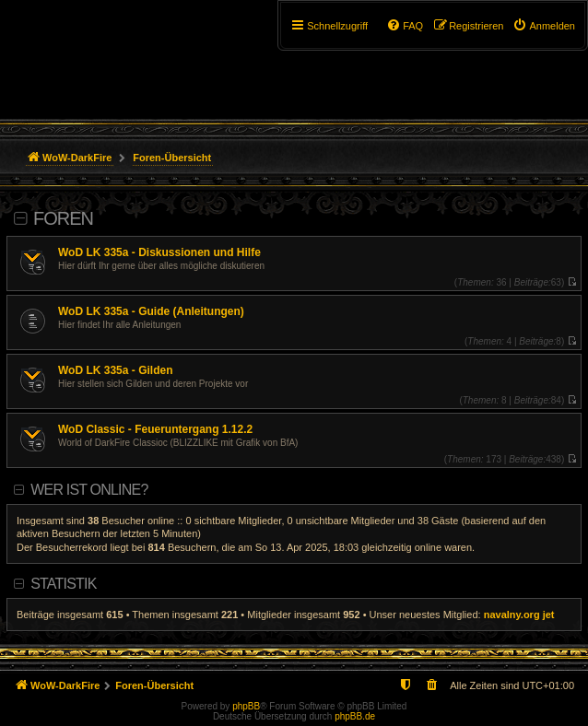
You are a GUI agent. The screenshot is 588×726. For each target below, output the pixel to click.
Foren (63, 218)
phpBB (246, 706)
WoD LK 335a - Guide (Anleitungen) (151, 311)
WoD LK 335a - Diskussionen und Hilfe (159, 252)
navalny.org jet (519, 615)
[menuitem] (544, 26)
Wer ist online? (89, 490)
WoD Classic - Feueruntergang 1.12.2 (155, 429)
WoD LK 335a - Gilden (115, 370)
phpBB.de (355, 716)
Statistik (63, 584)
